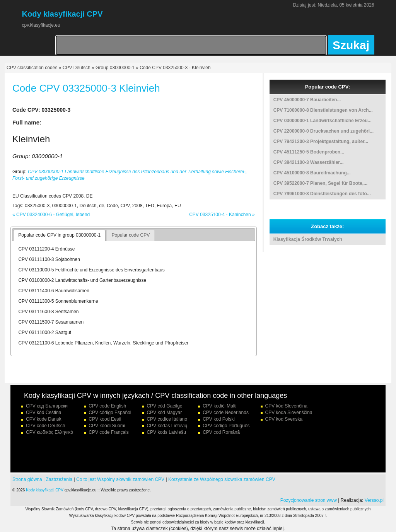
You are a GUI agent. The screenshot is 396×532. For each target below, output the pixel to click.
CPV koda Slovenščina (289, 413)
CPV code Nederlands (226, 413)
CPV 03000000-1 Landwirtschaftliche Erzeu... (323, 121)
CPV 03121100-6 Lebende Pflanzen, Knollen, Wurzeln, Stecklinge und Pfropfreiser (103, 343)
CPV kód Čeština (44, 413)
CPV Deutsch (77, 68)
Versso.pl (374, 500)
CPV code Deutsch (45, 426)
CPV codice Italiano (167, 419)
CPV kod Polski (219, 419)
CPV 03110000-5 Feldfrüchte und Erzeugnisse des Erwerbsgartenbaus (91, 270)
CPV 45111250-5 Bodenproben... (309, 152)
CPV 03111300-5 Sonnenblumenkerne (58, 301)
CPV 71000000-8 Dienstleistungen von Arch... (323, 110)
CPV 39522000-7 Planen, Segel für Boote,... (320, 183)
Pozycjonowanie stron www (309, 500)
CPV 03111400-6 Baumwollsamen (54, 291)
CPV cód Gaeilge (164, 406)
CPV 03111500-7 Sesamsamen (51, 322)
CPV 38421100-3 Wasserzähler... (309, 162)
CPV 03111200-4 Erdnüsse (46, 249)
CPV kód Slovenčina (286, 406)
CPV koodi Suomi (107, 426)
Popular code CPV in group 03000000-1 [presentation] (59, 235)
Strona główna (27, 479)
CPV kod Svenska (284, 419)
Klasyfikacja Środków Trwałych (308, 239)
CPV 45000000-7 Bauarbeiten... (307, 100)
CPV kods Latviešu (166, 432)
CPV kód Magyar (164, 413)
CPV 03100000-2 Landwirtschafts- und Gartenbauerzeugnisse (82, 280)
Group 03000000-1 (115, 68)
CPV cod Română (221, 432)
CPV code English (107, 406)
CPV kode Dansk (44, 419)
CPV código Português (226, 426)
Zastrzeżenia (59, 479)
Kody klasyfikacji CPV (45, 490)
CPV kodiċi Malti (219, 406)
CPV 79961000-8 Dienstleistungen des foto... (322, 194)
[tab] (59, 235)
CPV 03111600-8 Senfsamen (48, 312)
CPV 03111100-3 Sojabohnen (49, 259)
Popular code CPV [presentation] (131, 235)
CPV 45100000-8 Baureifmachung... (312, 173)
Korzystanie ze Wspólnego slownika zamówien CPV (222, 479)
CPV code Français (108, 432)
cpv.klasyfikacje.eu (41, 25)
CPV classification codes (32, 68)
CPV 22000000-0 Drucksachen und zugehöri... (323, 131)
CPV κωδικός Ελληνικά (49, 432)
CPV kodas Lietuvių (167, 426)
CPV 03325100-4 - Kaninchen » (222, 215)
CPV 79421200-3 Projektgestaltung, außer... (321, 142)
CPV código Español (110, 413)
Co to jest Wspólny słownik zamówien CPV (120, 479)
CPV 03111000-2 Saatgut (45, 332)
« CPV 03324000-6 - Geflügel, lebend (51, 215)
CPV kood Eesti (105, 419)
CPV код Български (47, 406)
